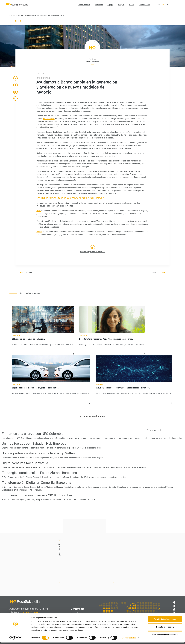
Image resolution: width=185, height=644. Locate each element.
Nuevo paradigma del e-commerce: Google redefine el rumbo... (123, 388)
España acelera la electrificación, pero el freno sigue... (36, 388)
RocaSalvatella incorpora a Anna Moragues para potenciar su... (107, 339)
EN (167, 5)
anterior (26, 273)
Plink (39, 211)
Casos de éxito (84, 5)
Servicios (99, 5)
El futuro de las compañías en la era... (28, 339)
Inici (11, 16)
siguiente (159, 272)
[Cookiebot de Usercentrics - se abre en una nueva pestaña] (16, 639)
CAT (159, 5)
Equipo (110, 5)
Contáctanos (144, 5)
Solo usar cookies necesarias (165, 636)
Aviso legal (77, 614)
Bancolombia (49, 119)
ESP (163, 5)
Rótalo (39, 232)
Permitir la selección (165, 628)
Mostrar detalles (129, 639)
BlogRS (121, 5)
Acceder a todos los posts (92, 416)
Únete (132, 5)
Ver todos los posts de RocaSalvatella (92, 252)
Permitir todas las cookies (165, 620)
